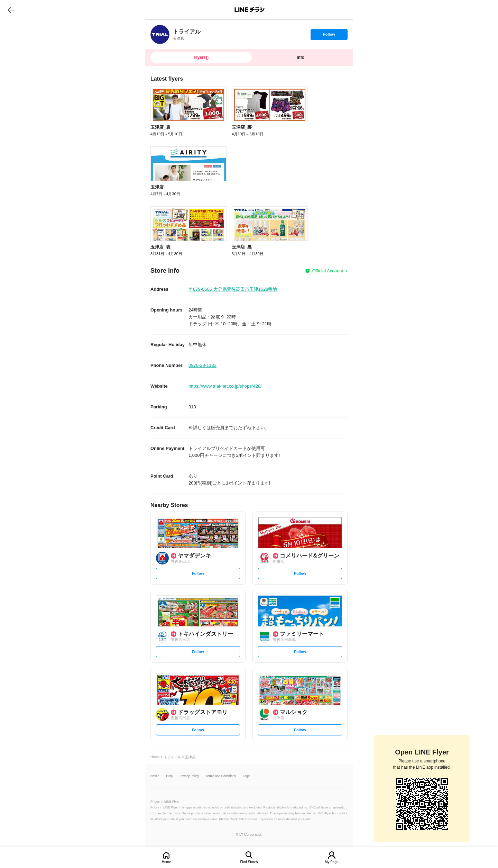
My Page (331, 862)
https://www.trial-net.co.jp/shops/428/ (225, 386)
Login (247, 776)
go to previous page (11, 10)
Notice (155, 776)
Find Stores (249, 862)
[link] (160, 34)
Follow (329, 36)
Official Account (328, 271)
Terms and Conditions (221, 776)
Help (170, 776)
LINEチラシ (250, 10)
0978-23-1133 (202, 365)
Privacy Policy (189, 776)
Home (167, 862)
